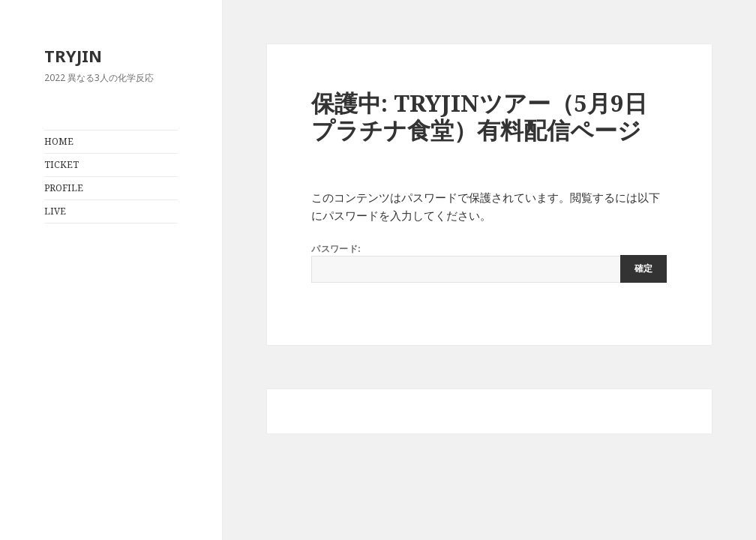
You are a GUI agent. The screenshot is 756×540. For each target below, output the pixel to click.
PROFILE (64, 188)
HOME (59, 141)
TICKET (61, 165)
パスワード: (489, 262)
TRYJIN (73, 55)
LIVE (55, 211)
